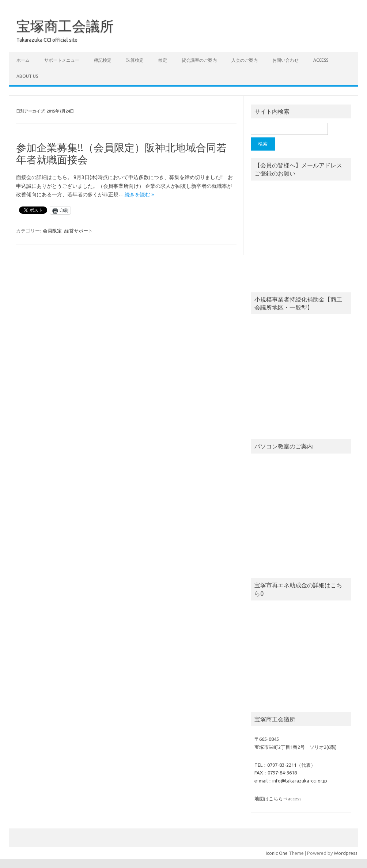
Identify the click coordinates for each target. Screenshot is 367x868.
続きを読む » (139, 194)
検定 (163, 60)
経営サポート (79, 231)
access (321, 60)
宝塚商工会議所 (65, 26)
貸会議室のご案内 (199, 60)
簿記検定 (103, 60)
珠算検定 (135, 60)
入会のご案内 (245, 60)
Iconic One (277, 853)
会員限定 (52, 231)
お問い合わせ (285, 60)
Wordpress (346, 853)
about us (27, 76)
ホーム (23, 60)
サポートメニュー (62, 60)
